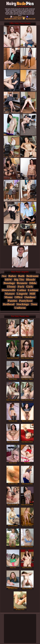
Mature (10, 294)
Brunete (22, 283)
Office (19, 297)
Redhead (9, 304)
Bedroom (32, 276)
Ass (4, 276)
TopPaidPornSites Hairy (16, 18)
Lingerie (22, 294)
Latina (22, 290)
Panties (12, 301)
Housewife (9, 290)
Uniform (20, 308)
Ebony (11, 287)
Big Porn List (29, 19)
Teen (34, 304)
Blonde (31, 280)
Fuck (21, 287)
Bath (21, 276)
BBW (8, 280)
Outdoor (30, 297)
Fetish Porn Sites (18, 17)
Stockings (23, 304)
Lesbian (33, 290)
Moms (8, 297)
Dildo (33, 283)
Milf (32, 294)
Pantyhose (26, 301)
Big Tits (19, 280)
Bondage (9, 283)
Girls (29, 287)
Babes (12, 276)
